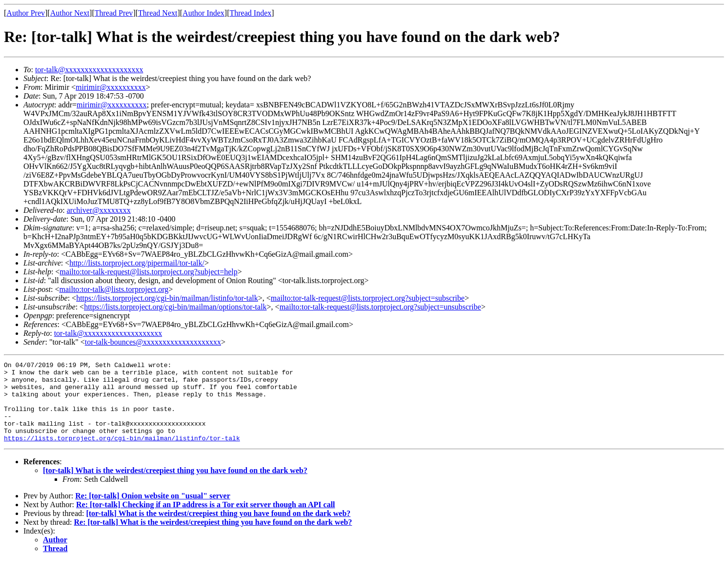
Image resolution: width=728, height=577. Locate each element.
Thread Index (251, 13)
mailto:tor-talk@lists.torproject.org (114, 289)
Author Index (203, 13)
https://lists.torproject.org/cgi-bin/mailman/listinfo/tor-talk (167, 298)
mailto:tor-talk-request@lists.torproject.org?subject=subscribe (368, 298)
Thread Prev (114, 13)
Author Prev (26, 13)
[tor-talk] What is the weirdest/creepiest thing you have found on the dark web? (175, 486)
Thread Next (158, 13)
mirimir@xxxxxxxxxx (111, 87)
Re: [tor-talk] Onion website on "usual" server (153, 512)
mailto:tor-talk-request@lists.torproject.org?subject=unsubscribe (380, 307)
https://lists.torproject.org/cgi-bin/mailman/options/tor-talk (175, 307)
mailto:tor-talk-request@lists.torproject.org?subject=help (148, 272)
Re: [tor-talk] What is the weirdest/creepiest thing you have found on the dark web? (213, 538)
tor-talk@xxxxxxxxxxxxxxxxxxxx (89, 70)
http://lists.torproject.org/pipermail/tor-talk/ (137, 263)
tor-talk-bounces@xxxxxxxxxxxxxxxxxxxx (153, 342)
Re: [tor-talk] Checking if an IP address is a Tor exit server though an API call (206, 521)
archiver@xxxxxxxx (99, 210)
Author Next (70, 13)
